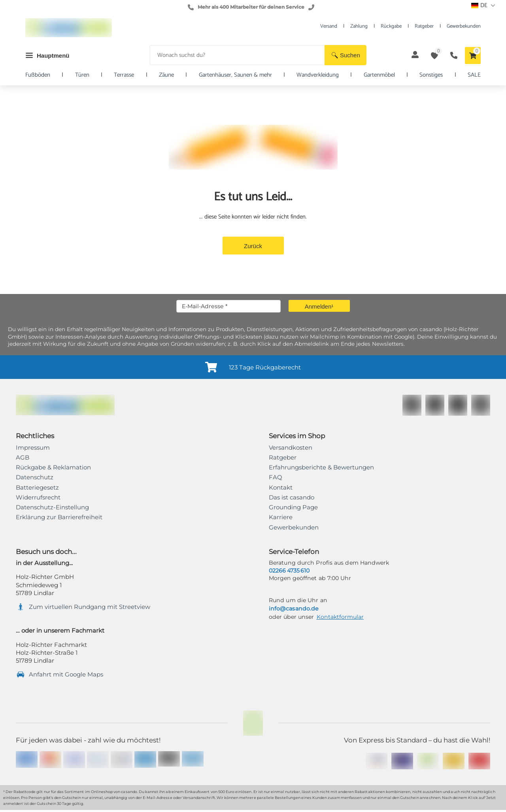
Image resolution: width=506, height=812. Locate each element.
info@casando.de (294, 609)
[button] (346, 55)
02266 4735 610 (289, 571)
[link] (59, 517)
